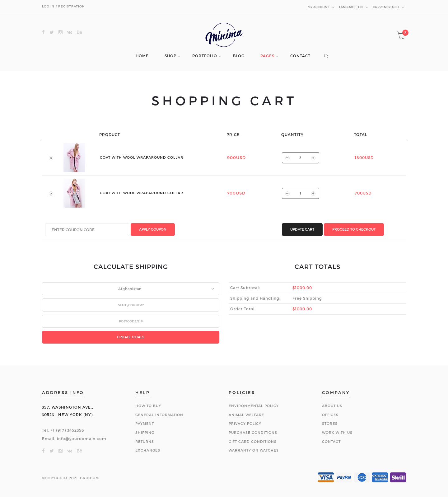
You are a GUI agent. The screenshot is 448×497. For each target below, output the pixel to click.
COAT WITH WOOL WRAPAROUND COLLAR (142, 157)
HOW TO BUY (148, 406)
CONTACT (300, 56)
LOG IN (48, 6)
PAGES (267, 56)
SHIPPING (145, 432)
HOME (142, 56)
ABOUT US (332, 406)
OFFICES (330, 415)
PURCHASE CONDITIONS (253, 432)
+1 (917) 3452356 (67, 430)
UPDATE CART (302, 229)
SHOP (170, 56)
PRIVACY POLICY (245, 423)
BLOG (239, 56)
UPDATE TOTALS (131, 337)
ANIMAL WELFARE (246, 415)
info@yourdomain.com (82, 438)
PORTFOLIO (205, 56)
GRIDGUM (89, 478)
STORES (330, 423)
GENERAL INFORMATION (159, 415)
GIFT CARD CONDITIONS (253, 441)
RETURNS (145, 441)
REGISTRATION (72, 6)
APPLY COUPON (153, 229)
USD (389, 7)
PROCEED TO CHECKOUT (354, 229)
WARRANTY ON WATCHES (254, 450)
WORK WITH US (337, 432)
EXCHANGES (148, 450)
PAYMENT (145, 423)
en (354, 7)
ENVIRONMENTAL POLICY (254, 406)
